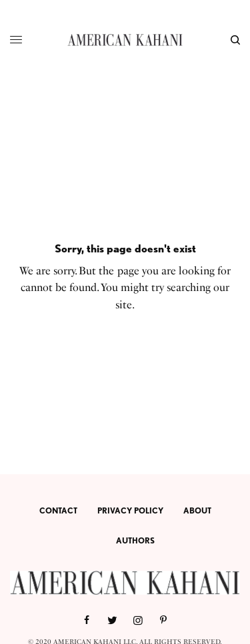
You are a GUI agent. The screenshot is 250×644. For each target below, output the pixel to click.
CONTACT (58, 510)
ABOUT (197, 510)
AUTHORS (135, 540)
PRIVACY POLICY (130, 510)
